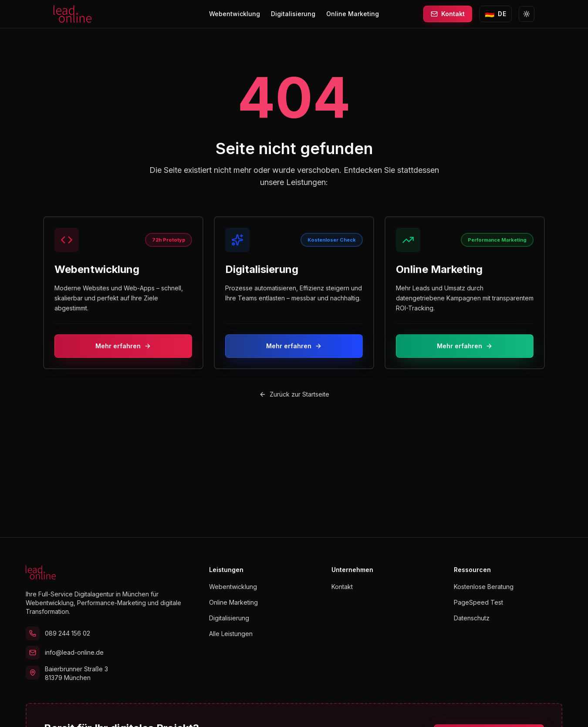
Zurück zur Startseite (294, 394)
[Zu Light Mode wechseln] (527, 14)
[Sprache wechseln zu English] (495, 14)
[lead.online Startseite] (73, 14)
